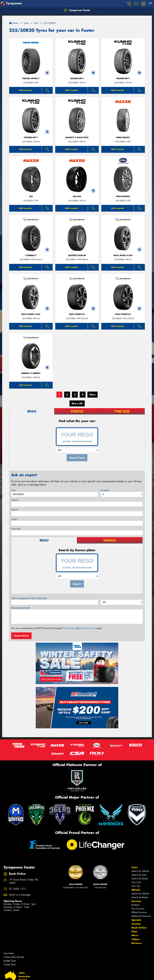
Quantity (105, 490)
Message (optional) (21, 608)
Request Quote (21, 636)
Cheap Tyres (10, 964)
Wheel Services (139, 912)
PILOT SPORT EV (77, 314)
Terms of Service (88, 628)
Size (13, 490)
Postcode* (16, 529)
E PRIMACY (31, 255)
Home (14, 23)
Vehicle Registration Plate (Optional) (29, 598)
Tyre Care (136, 882)
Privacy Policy (69, 628)
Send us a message (20, 895)
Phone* (15, 510)
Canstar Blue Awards (14, 957)
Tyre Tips (136, 886)
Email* (15, 519)
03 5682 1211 (18, 889)
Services (136, 901)
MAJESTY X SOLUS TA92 (77, 138)
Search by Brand (140, 879)
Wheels (136, 890)
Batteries (136, 905)
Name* (15, 500)
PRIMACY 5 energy (31, 373)
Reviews (136, 943)
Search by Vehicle (140, 871)
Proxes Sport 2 (31, 79)
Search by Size (139, 875)
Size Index (9, 953)
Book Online (139, 928)
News (135, 935)
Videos (136, 939)
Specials (136, 920)
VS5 (31, 197)
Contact (136, 924)
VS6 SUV (77, 197)
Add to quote (25, 90)
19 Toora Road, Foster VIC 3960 (24, 881)
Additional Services (141, 916)
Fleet (134, 931)
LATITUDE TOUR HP (77, 255)
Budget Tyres (10, 961)
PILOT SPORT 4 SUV (123, 255)
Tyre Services (138, 909)
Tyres (135, 867)
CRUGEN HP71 (77, 79)
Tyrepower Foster (77, 10)
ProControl (123, 197)
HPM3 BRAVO (123, 138)
